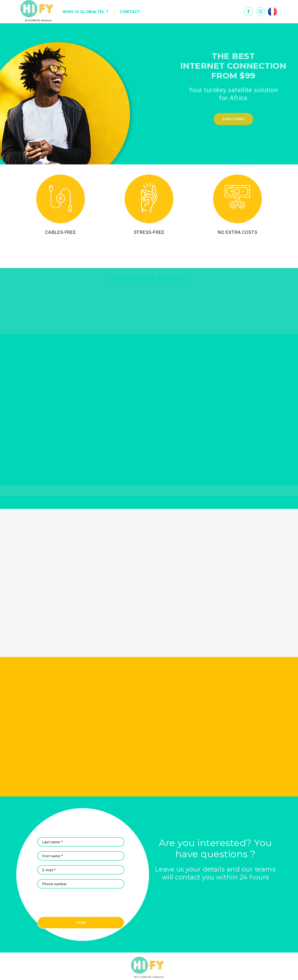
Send (81, 922)
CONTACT (130, 12)
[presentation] (81, 905)
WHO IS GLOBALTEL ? (85, 12)
